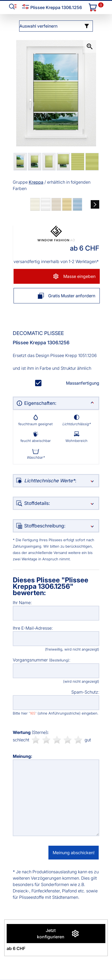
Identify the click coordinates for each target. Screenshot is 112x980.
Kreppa (36, 182)
